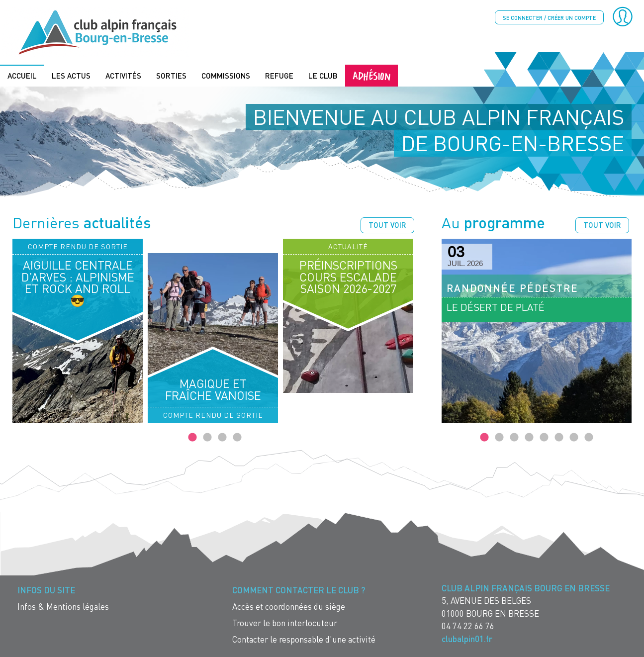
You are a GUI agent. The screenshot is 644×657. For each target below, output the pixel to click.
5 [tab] (544, 437)
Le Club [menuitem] (323, 75)
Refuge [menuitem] (279, 75)
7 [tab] (574, 437)
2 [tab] (207, 437)
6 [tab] (559, 437)
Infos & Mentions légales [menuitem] (63, 606)
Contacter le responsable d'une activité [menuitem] (304, 639)
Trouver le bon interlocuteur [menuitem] (285, 622)
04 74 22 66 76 (468, 626)
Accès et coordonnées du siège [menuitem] (289, 606)
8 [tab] (589, 437)
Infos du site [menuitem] (46, 590)
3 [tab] (222, 437)
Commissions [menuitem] (226, 75)
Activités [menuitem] (123, 75)
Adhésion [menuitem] (371, 75)
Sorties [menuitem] (171, 75)
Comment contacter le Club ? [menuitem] (299, 590)
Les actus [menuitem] (71, 75)
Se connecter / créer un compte (549, 18)
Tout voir (387, 224)
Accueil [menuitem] (22, 75)
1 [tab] (192, 437)
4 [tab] (237, 437)
